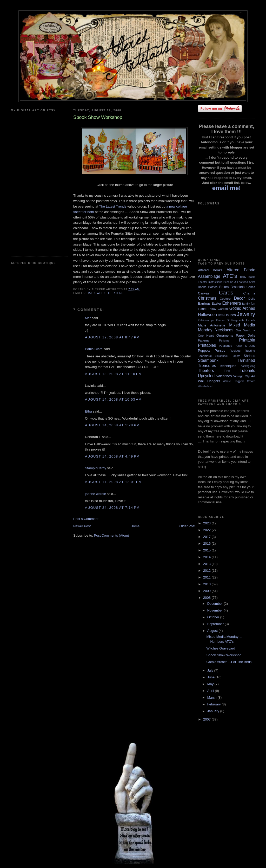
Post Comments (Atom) (112, 535)
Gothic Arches (242, 308)
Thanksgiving (247, 366)
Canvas (204, 293)
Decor (240, 298)
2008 (207, 598)
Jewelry (246, 314)
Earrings (204, 303)
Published (226, 346)
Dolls (252, 298)
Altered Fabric (241, 270)
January (214, 711)
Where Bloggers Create (239, 381)
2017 (207, 537)
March (212, 697)
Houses (230, 315)
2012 (207, 571)
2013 (207, 564)
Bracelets (237, 287)
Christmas (207, 298)
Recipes (235, 351)
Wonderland (205, 386)
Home (135, 526)
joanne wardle (95, 494)
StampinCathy (96, 468)
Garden (223, 309)
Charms (249, 293)
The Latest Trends (113, 206)
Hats (221, 315)
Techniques (228, 366)
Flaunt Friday (207, 309)
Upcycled (206, 376)
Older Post (187, 526)
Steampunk (208, 360)
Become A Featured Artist (239, 282)
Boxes (224, 287)
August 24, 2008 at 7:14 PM (112, 508)
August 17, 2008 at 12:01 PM (113, 482)
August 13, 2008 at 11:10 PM (113, 374)
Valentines (224, 376)
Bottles (213, 287)
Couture (225, 298)
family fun (249, 303)
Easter (216, 303)
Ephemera (231, 303)
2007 (207, 719)
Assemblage (209, 276)
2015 (207, 550)
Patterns (204, 340)
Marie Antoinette (212, 325)
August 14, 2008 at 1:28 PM (112, 425)
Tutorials (247, 371)
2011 (207, 577)
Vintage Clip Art (244, 376)
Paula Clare (94, 349)
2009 (207, 591)
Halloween (96, 293)
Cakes (251, 287)
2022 (207, 530)
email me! (227, 188)
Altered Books (210, 270)
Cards (226, 292)
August (213, 631)
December (216, 604)
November (216, 610)
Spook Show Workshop (224, 655)
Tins (227, 371)
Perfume (224, 341)
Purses (220, 351)
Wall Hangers (209, 381)
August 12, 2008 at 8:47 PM (112, 337)
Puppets (204, 351)
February (215, 704)
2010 (207, 584)
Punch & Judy (245, 346)
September (216, 624)
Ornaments (225, 335)
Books (202, 287)
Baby (243, 277)
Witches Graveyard (221, 648)
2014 (207, 557)
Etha (88, 411)
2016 (207, 544)
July (211, 670)
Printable (247, 340)
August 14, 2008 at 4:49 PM (112, 456)
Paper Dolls (245, 335)
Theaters (115, 293)
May (211, 684)
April (211, 691)
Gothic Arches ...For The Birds (229, 662)
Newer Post (82, 526)
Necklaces (224, 330)
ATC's (230, 276)
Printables (207, 345)
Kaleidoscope (206, 320)
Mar (88, 318)
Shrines (249, 356)
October (214, 617)
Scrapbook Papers (228, 356)
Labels (251, 320)
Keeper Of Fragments (230, 320)
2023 (207, 523)
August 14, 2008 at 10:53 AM (113, 399)
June (211, 677)
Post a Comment (86, 519)
